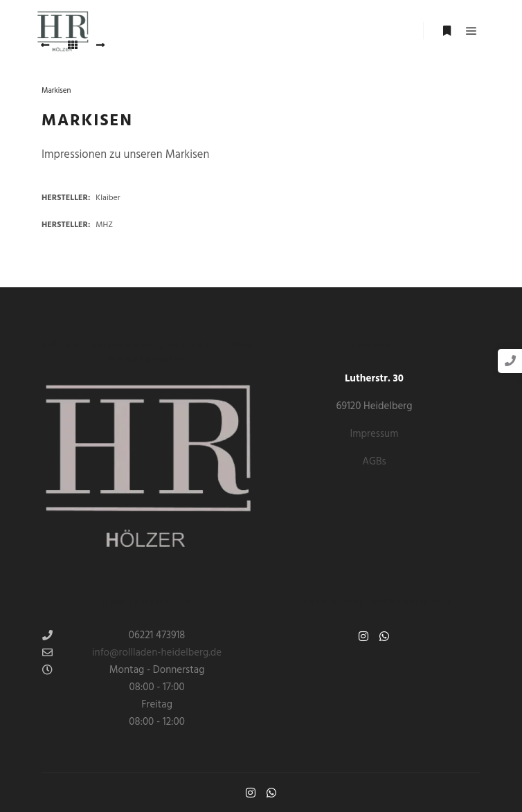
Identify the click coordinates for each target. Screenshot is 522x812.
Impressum (375, 434)
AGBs (374, 462)
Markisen (56, 91)
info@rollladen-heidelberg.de (132, 653)
